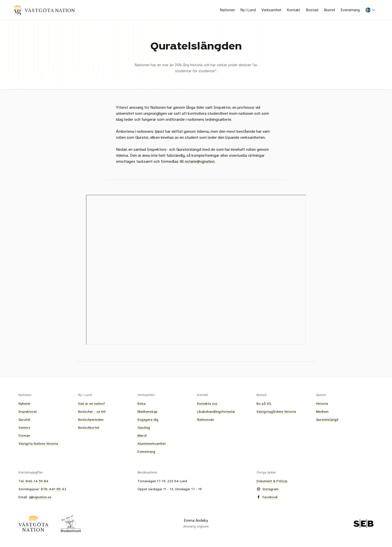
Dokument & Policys (272, 481)
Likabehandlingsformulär (216, 411)
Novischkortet (89, 427)
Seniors (24, 427)
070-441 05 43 (53, 489)
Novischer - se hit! (92, 411)
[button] (228, 10)
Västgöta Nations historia (38, 443)
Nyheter (24, 403)
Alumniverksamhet (152, 443)
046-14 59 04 (37, 481)
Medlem (322, 411)
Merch (142, 435)
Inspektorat (28, 411)
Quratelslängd (327, 419)
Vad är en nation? (91, 403)
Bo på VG (264, 403)
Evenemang (350, 10)
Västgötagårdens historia (276, 411)
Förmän (24, 435)
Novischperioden (91, 419)
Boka (141, 403)
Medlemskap (147, 411)
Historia (322, 403)
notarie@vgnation (200, 161)
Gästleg (144, 427)
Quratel (24, 419)
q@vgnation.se (40, 497)
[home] (44, 10)
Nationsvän (205, 419)
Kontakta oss (207, 403)
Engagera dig (148, 419)
